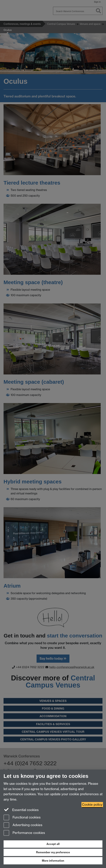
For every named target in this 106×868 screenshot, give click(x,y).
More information (53, 861)
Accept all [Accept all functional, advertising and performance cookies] (53, 844)
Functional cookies (22, 818)
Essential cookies (21, 810)
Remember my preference (53, 852)
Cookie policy (92, 805)
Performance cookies (24, 833)
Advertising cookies (23, 825)
